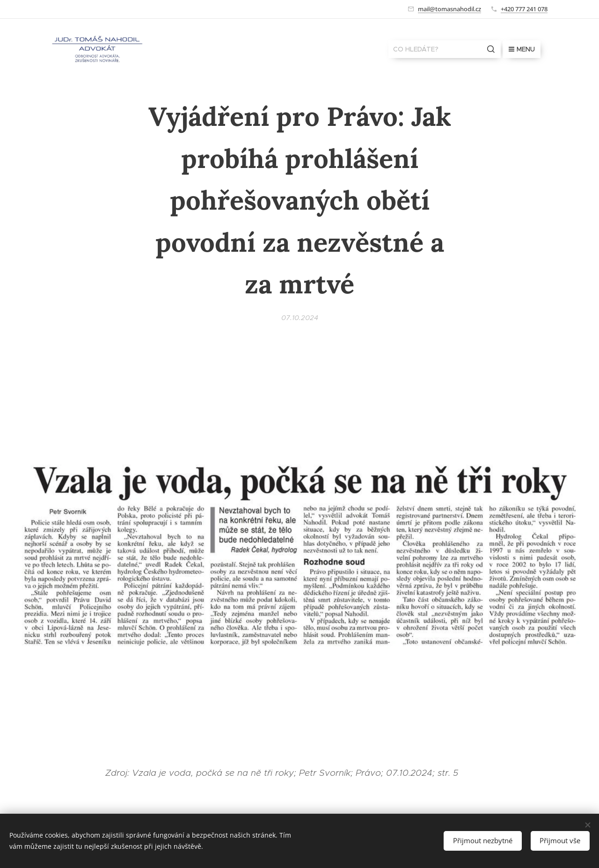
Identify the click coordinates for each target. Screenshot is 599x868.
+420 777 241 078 (524, 9)
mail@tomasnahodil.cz (449, 9)
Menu (522, 49)
